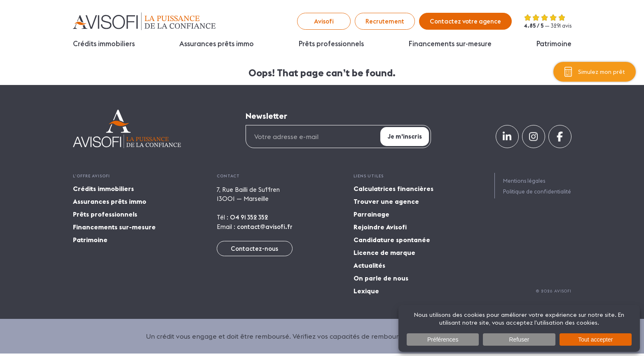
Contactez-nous (254, 251)
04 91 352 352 (249, 220)
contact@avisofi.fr (265, 229)
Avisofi (144, 21)
